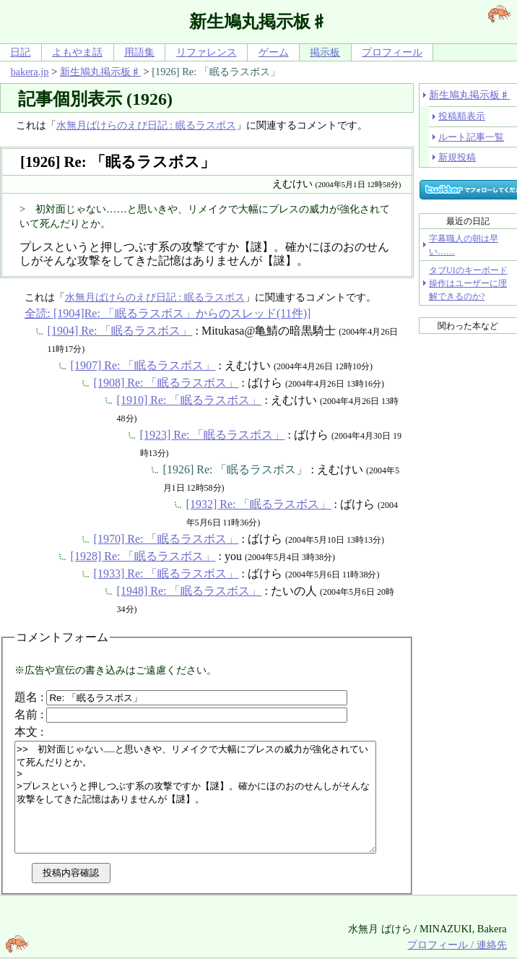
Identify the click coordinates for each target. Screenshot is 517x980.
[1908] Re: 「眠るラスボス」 (166, 383)
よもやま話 (77, 52)
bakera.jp (29, 72)
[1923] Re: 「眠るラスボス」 (213, 435)
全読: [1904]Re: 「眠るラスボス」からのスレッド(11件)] (168, 313)
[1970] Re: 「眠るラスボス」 (166, 539)
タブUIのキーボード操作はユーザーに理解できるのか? (468, 283)
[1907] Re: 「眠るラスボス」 (143, 365)
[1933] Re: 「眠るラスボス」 (166, 573)
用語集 (139, 52)
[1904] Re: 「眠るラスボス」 (120, 331)
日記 (20, 52)
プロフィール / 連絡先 (457, 966)
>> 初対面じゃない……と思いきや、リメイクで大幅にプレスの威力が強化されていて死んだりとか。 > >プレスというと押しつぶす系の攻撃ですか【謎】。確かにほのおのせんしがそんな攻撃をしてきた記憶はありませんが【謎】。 (217, 808)
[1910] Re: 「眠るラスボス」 (190, 400)
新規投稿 (457, 157)
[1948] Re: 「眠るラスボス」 (190, 591)
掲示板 (325, 52)
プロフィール (392, 52)
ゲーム (274, 52)
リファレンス (207, 52)
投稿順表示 (462, 116)
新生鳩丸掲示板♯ (100, 72)
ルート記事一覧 (471, 137)
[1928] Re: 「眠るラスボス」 (143, 556)
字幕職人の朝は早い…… (464, 245)
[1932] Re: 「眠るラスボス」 (259, 504)
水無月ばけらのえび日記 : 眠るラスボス (146, 125)
